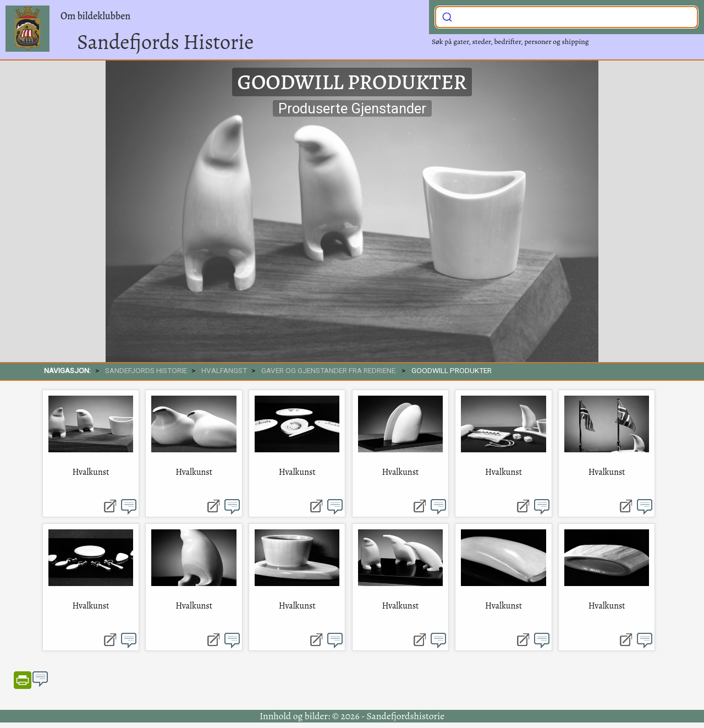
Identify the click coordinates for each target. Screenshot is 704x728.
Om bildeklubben (95, 16)
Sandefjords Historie (165, 42)
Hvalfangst (224, 370)
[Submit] (447, 16)
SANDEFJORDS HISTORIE (146, 370)
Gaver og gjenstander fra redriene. (329, 370)
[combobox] (566, 17)
